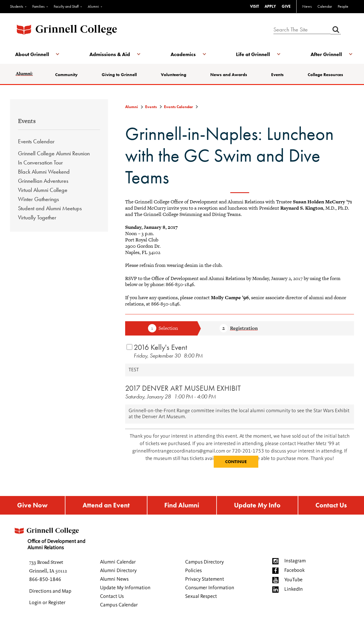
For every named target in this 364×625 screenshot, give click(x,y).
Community (67, 75)
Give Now (32, 506)
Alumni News (114, 580)
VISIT (254, 6)
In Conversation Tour (40, 162)
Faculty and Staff (66, 6)
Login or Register (47, 603)
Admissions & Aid (110, 54)
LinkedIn (294, 590)
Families (38, 6)
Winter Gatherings (38, 199)
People (343, 6)
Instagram (295, 561)
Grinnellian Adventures (43, 181)
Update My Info (258, 506)
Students (17, 6)
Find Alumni (181, 506)
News (307, 6)
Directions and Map (50, 592)
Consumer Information (210, 588)
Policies (193, 571)
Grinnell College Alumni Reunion (54, 153)
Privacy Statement (205, 580)
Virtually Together (37, 217)
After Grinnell (325, 54)
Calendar (325, 6)
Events (277, 75)
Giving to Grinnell (120, 75)
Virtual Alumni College (43, 190)
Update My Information (125, 588)
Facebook (294, 571)
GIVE (286, 6)
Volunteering (174, 75)
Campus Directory (204, 563)
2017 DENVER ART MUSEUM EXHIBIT (183, 388)
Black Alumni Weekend (44, 172)
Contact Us (331, 506)
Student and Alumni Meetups (50, 208)
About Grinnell (33, 54)
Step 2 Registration (239, 329)
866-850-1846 (45, 580)
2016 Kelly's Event (160, 347)
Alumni (93, 6)
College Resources (325, 75)
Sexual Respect (201, 597)
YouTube (293, 580)
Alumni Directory (118, 571)
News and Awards (229, 75)
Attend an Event (105, 506)
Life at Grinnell (253, 54)
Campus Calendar (119, 606)
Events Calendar (36, 141)
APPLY (270, 6)
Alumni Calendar (118, 563)
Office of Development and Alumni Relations (51, 537)
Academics (183, 54)
